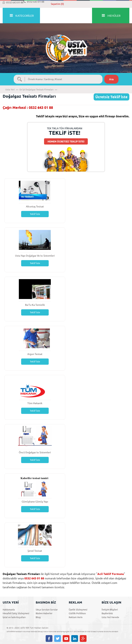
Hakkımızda (9, 610)
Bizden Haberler (44, 613)
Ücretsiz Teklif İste (111, 97)
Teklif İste (35, 214)
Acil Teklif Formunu (111, 574)
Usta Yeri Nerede (110, 617)
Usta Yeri (10, 89)
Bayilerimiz (107, 613)
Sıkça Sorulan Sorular (47, 610)
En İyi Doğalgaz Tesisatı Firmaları (37, 89)
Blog (38, 617)
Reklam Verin (76, 617)
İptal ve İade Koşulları (14, 617)
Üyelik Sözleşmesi (78, 610)
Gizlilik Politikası (77, 613)
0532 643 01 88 (13, 2)
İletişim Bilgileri (110, 610)
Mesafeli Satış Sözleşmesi (16, 613)
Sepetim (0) (57, 4)
